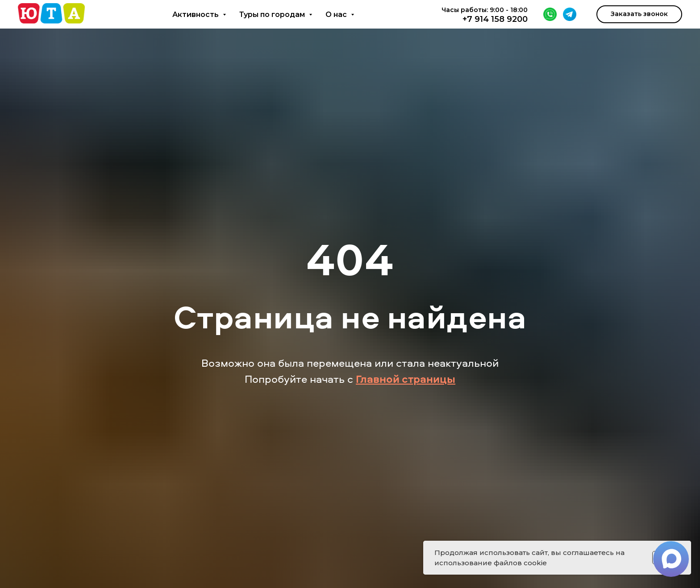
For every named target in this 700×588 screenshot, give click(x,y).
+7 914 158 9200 (495, 19)
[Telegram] (570, 14)
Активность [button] (196, 14)
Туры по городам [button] (273, 14)
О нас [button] (337, 14)
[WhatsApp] (550, 14)
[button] (639, 14)
